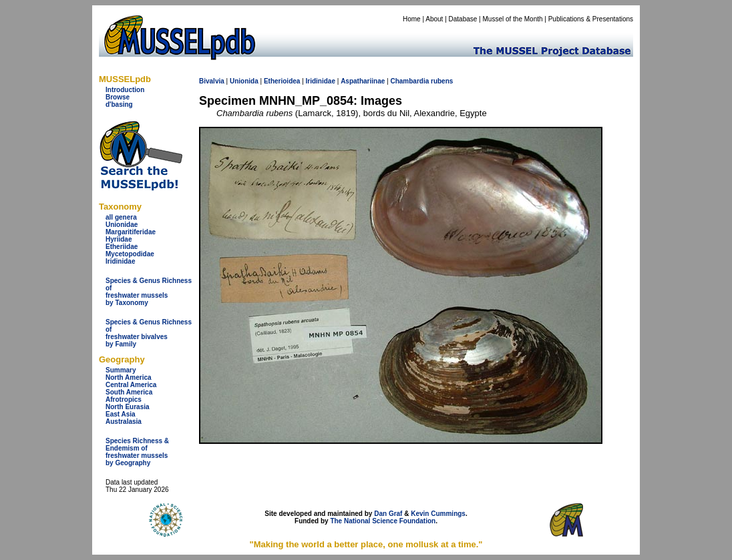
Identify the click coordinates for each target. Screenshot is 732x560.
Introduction (125, 90)
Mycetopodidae (130, 254)
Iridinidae (120, 261)
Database (463, 19)
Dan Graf (388, 514)
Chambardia (409, 81)
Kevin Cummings (438, 514)
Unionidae (122, 225)
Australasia (124, 422)
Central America (131, 385)
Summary (121, 370)
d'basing (119, 104)
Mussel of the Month (513, 19)
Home (412, 19)
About (434, 19)
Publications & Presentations (591, 19)
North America (129, 377)
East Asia (121, 414)
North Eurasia (128, 407)
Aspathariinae (363, 81)
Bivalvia (212, 81)
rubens (442, 81)
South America (129, 392)
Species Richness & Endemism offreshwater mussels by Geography (137, 452)
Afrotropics (124, 399)
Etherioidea (282, 81)
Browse (118, 97)
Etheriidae (122, 247)
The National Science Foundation (383, 521)
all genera (121, 217)
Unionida (244, 81)
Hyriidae (119, 239)
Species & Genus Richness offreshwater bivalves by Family (149, 333)
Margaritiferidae (131, 232)
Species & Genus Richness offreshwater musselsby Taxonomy (149, 292)
